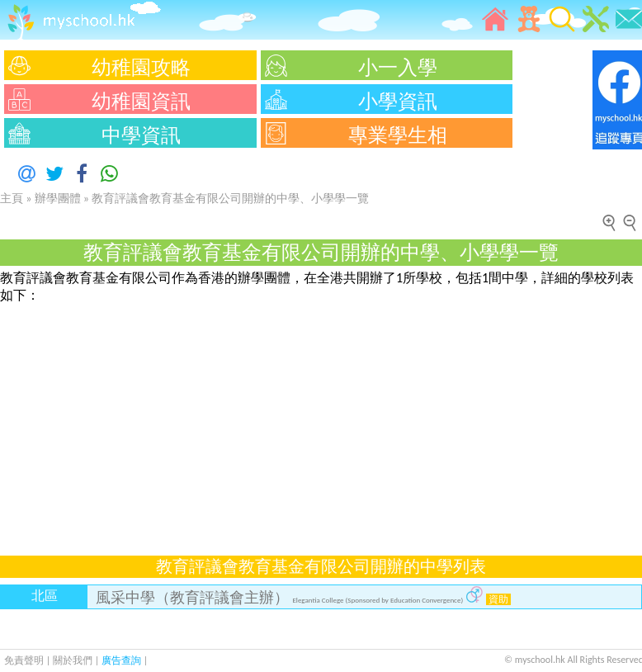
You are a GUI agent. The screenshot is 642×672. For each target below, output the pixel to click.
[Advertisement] (321, 420)
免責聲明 (24, 660)
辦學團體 (58, 199)
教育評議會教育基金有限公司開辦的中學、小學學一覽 (230, 199)
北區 (45, 596)
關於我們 (74, 660)
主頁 (12, 199)
